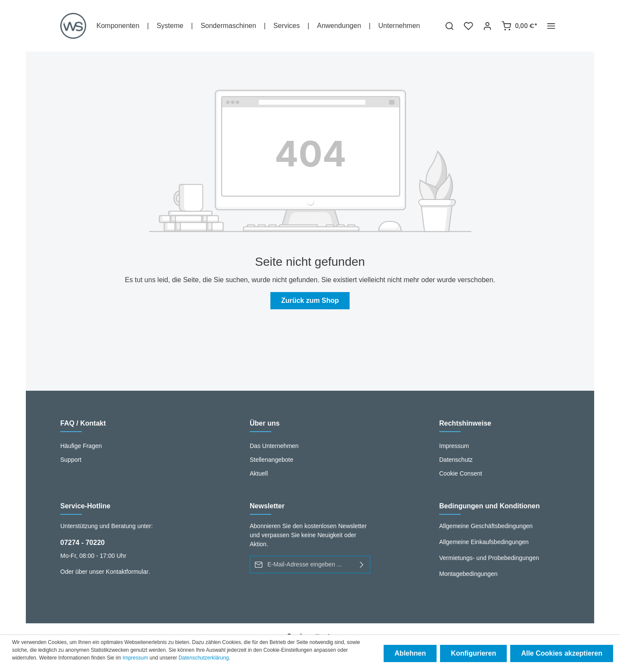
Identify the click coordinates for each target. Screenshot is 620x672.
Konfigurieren (474, 653)
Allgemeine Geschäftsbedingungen (486, 526)
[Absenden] (362, 565)
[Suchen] (449, 26)
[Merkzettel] (468, 26)
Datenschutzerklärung (204, 658)
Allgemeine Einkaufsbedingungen (484, 542)
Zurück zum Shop (310, 300)
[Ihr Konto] (487, 26)
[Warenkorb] (519, 26)
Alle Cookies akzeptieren (562, 653)
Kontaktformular (127, 572)
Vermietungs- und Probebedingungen (489, 558)
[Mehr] (551, 26)
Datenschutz (456, 460)
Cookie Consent (461, 473)
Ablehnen (411, 653)
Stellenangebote (271, 460)
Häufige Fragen (81, 446)
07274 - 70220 (82, 543)
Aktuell (259, 473)
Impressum (454, 446)
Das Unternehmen (274, 446)
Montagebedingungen (468, 574)
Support (71, 460)
